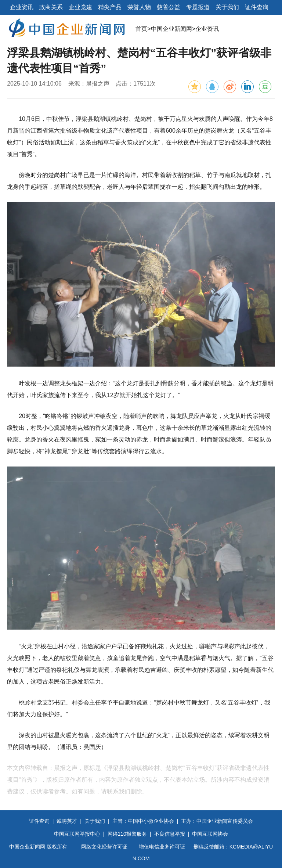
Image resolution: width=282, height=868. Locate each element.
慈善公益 (169, 7)
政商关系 (51, 7)
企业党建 (80, 7)
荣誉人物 (139, 7)
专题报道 (198, 7)
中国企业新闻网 (171, 29)
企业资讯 (22, 7)
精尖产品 (110, 7)
